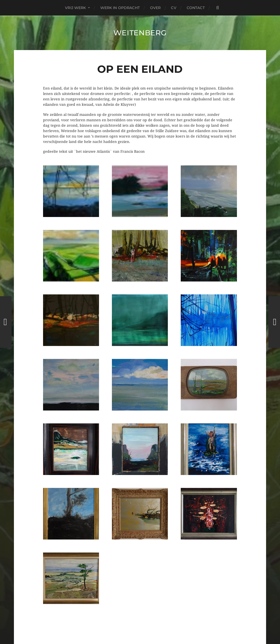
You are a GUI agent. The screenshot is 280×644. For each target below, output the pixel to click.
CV (174, 8)
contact (196, 8)
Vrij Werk (75, 8)
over (155, 8)
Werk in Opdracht (120, 8)
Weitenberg (140, 33)
